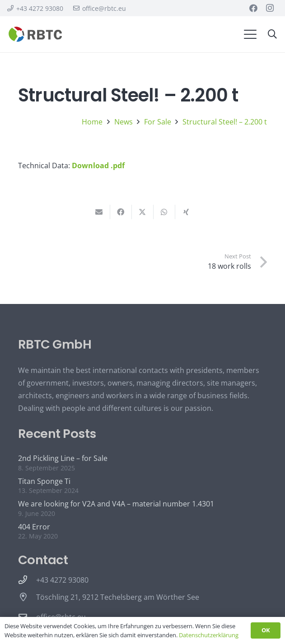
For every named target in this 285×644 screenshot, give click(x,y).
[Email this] (99, 212)
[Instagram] (270, 8)
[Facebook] (253, 8)
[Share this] (121, 212)
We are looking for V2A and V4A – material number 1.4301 (116, 504)
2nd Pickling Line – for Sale (63, 458)
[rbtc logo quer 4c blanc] (35, 34)
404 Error (34, 527)
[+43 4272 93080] (27, 580)
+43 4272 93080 (62, 580)
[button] (250, 34)
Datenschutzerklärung (209, 635)
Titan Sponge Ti (44, 481)
